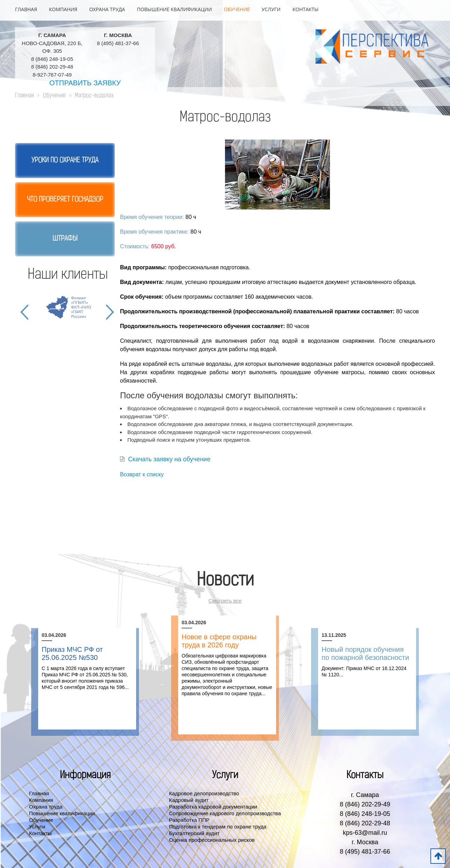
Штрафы (65, 239)
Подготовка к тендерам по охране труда (218, 827)
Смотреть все (225, 601)
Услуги (271, 9)
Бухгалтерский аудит (194, 833)
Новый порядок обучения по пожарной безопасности (365, 653)
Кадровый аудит (189, 800)
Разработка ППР (189, 820)
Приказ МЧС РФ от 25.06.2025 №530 (72, 653)
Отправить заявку (85, 83)
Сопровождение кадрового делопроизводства (225, 813)
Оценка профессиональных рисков (212, 840)
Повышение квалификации (174, 9)
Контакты (305, 9)
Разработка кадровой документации (213, 807)
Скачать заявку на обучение (165, 459)
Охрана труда (107, 9)
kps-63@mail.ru (365, 833)
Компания (63, 9)
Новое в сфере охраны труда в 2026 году (219, 641)
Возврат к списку (142, 474)
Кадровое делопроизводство (204, 793)
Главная (26, 9)
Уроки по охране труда (65, 161)
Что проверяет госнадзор (65, 200)
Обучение (237, 9)
